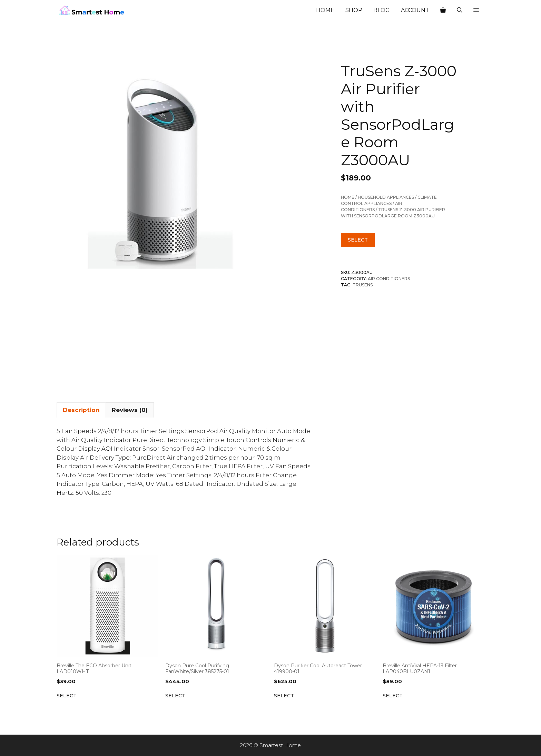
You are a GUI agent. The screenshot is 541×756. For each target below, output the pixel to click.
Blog (382, 10)
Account (415, 10)
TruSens (363, 285)
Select (358, 240)
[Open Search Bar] (460, 10)
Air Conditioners (389, 279)
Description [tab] (81, 410)
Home (325, 10)
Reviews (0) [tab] (130, 410)
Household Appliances (386, 197)
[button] (476, 10)
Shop (354, 10)
